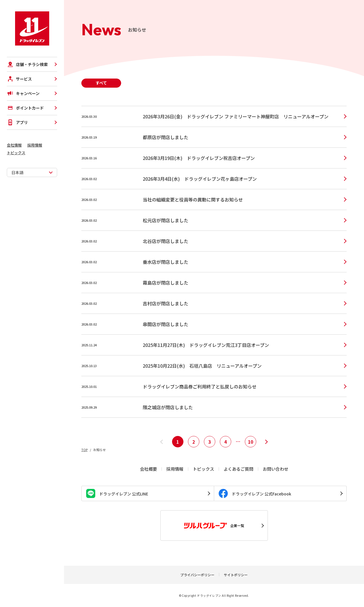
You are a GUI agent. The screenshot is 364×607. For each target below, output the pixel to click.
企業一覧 (214, 526)
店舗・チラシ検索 (27, 64)
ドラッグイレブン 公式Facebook (255, 493)
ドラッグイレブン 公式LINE (117, 493)
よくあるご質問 (238, 469)
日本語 (17, 172)
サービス (19, 79)
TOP (84, 450)
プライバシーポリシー (197, 575)
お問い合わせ (276, 469)
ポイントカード (25, 108)
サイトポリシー (236, 575)
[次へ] (266, 442)
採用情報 (35, 145)
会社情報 (14, 145)
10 (251, 442)
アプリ (17, 122)
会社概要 (148, 469)
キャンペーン (23, 93)
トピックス (16, 153)
